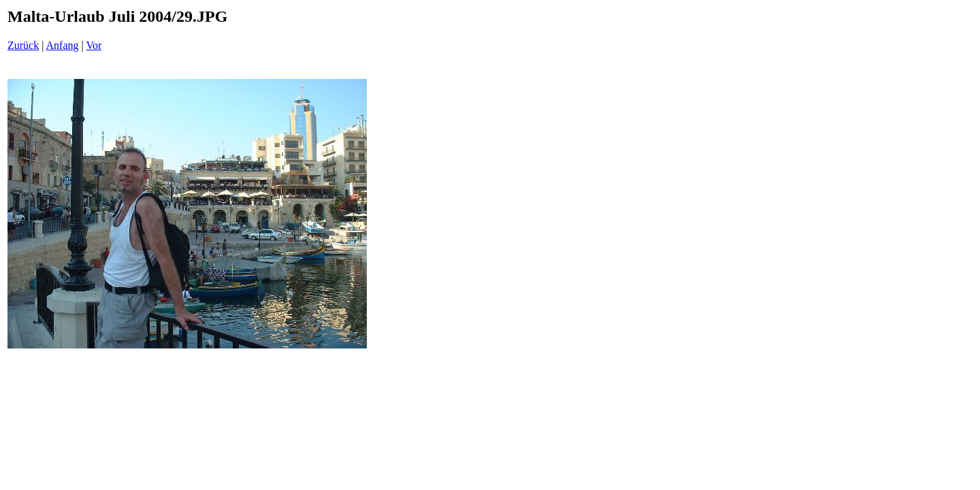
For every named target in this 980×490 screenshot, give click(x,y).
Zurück (23, 45)
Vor (94, 45)
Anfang (63, 45)
